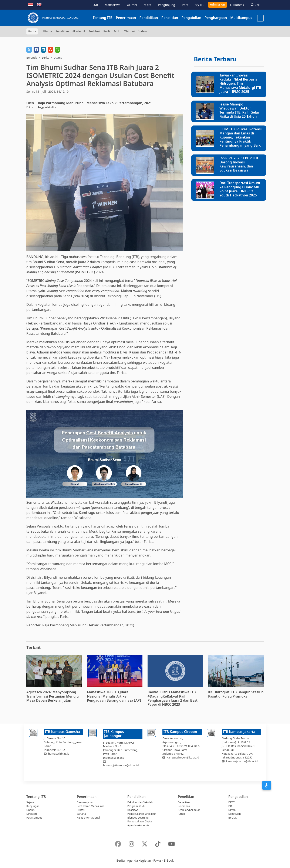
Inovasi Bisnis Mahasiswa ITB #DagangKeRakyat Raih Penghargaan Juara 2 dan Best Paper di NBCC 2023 (173, 698)
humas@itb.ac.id (59, 754)
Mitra (147, 5)
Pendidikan (149, 18)
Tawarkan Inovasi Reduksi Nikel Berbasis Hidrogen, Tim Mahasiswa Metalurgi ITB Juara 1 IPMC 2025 (240, 83)
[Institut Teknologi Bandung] (53, 18)
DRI (230, 806)
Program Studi (136, 806)
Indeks (143, 31)
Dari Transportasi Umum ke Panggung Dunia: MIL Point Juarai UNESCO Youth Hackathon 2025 (240, 189)
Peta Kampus (34, 818)
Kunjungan (33, 806)
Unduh (30, 810)
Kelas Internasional (88, 818)
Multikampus (241, 18)
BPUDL (232, 818)
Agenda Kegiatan (139, 860)
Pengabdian (191, 18)
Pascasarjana (85, 802)
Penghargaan (216, 18)
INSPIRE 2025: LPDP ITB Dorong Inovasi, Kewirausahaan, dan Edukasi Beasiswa (239, 164)
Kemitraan (235, 814)
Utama (48, 31)
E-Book (169, 860)
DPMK (232, 810)
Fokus (157, 860)
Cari (256, 5)
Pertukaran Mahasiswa (91, 806)
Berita (45, 58)
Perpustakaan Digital (140, 821)
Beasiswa (133, 810)
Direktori (32, 814)
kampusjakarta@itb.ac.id (242, 761)
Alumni (132, 5)
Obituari (129, 31)
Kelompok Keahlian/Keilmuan (189, 808)
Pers (185, 5)
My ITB (200, 5)
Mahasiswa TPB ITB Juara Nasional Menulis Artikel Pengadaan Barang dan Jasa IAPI (114, 696)
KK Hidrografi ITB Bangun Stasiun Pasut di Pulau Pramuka (236, 694)
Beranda (32, 58)
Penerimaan (126, 18)
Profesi (81, 810)
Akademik (79, 31)
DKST (231, 802)
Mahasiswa (113, 5)
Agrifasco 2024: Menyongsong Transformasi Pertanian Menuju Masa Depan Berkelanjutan (53, 696)
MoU (117, 31)
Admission (218, 4)
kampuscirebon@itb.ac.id (183, 757)
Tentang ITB (103, 18)
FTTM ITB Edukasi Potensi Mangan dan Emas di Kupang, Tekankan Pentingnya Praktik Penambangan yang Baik (241, 137)
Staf (95, 5)
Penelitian (170, 18)
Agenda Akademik (138, 825)
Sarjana (81, 814)
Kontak (237, 5)
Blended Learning (138, 818)
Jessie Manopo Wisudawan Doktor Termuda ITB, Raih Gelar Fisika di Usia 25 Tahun (239, 110)
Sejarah (31, 802)
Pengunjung (166, 5)
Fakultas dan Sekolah (140, 802)
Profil (107, 31)
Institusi (95, 31)
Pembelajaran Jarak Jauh (142, 814)
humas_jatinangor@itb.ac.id (121, 765)
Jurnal (181, 814)
